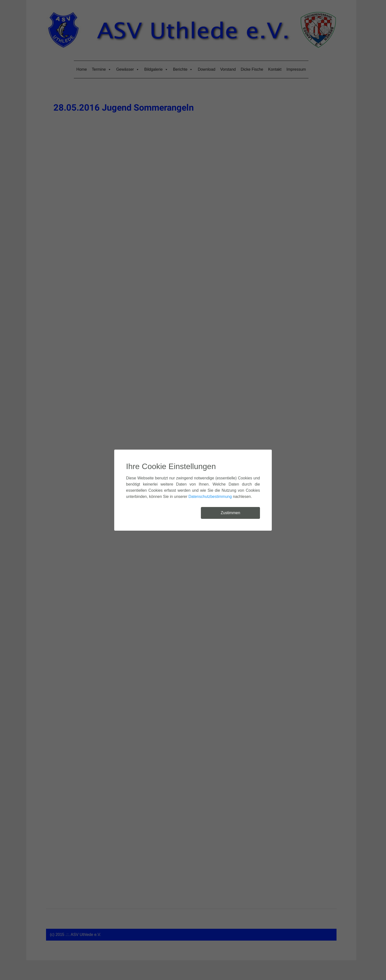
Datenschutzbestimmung (210, 497)
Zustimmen (230, 513)
